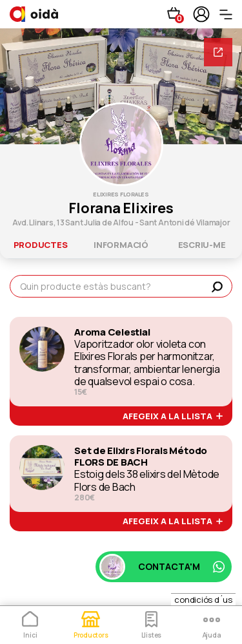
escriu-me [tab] (202, 245)
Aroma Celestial (112, 332)
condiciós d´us (203, 600)
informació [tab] (121, 245)
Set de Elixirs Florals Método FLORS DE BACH (141, 457)
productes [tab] (41, 245)
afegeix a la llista (173, 417)
